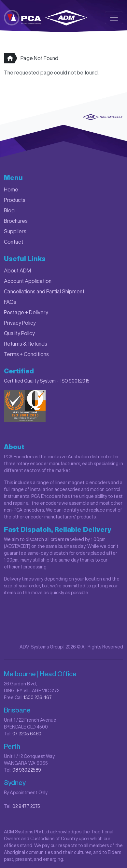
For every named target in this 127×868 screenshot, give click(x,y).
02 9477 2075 (26, 806)
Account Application (28, 281)
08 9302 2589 (27, 770)
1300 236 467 (38, 697)
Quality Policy (19, 333)
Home (11, 189)
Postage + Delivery (26, 312)
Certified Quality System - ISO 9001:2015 (47, 381)
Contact (14, 242)
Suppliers (15, 231)
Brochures (16, 221)
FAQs (10, 302)
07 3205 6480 (27, 734)
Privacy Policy (20, 323)
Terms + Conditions (26, 354)
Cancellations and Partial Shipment (44, 291)
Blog (9, 210)
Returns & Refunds (26, 344)
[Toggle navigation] (114, 18)
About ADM (17, 270)
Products (15, 200)
